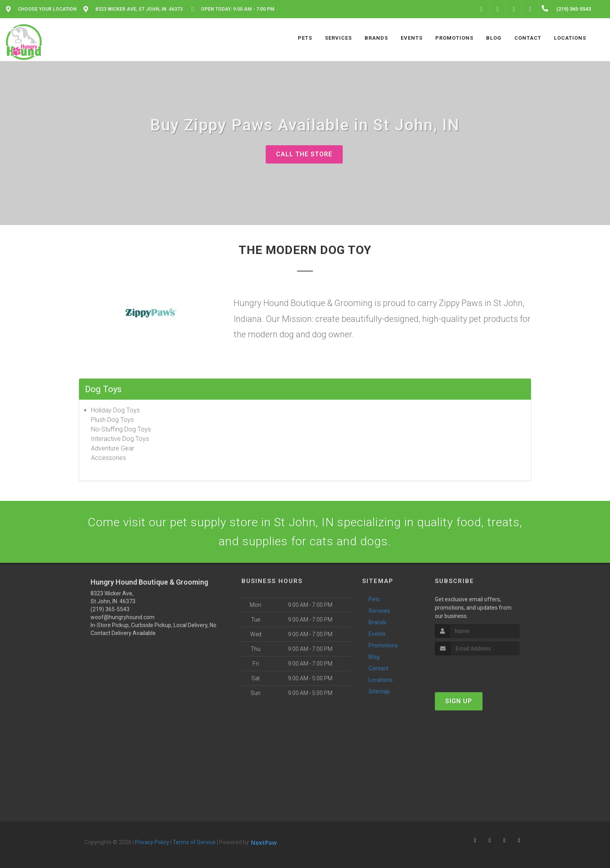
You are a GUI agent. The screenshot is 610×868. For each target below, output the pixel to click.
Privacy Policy (152, 842)
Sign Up (459, 701)
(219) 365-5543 (110, 609)
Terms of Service (194, 842)
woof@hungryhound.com (123, 617)
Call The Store (304, 154)
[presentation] (477, 670)
